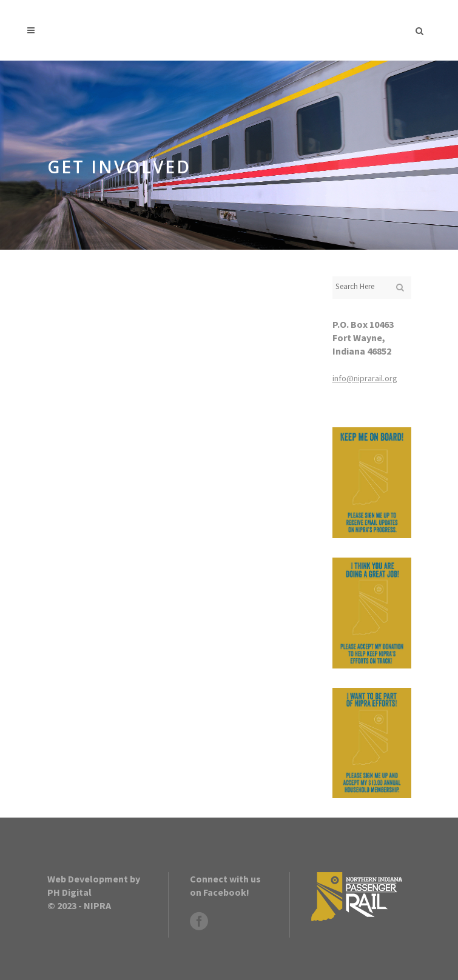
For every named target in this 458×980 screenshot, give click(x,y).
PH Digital (69, 892)
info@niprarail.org (365, 378)
